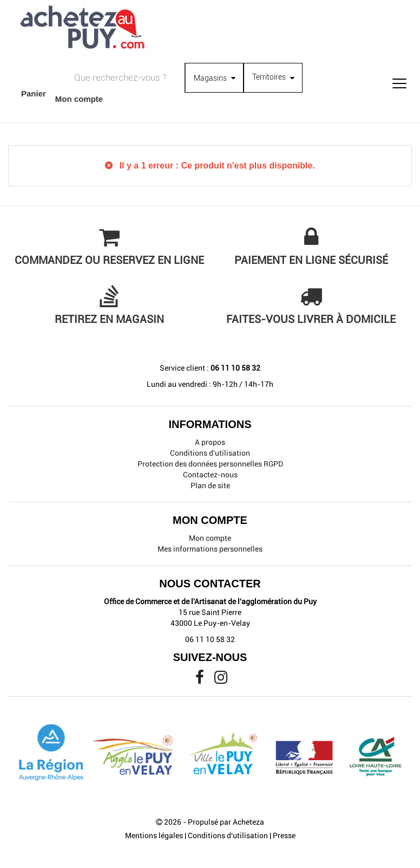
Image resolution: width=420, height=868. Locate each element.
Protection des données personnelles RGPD (210, 464)
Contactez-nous (210, 475)
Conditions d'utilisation (210, 453)
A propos (210, 442)
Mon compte (210, 538)
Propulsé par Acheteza (226, 822)
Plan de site (210, 485)
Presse (284, 835)
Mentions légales (154, 835)
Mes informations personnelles (210, 549)
